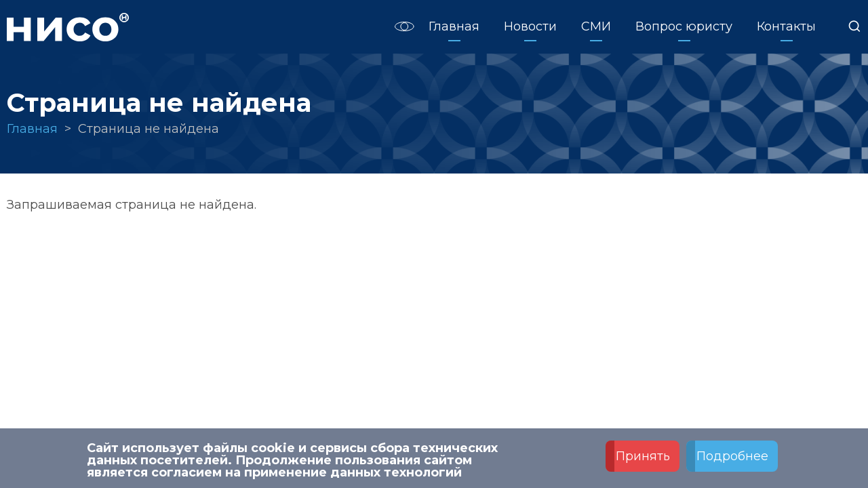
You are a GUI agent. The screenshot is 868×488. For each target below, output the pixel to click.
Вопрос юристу (684, 26)
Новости (530, 26)
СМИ (596, 26)
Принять (643, 459)
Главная (454, 26)
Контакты (786, 26)
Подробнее (732, 459)
